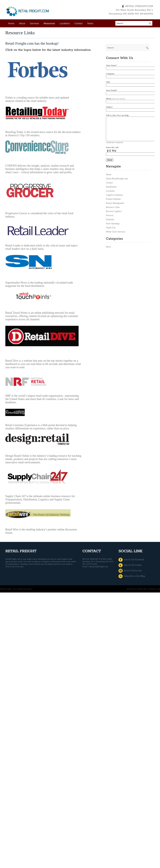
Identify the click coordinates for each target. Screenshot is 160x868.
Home (11, 23)
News (90, 23)
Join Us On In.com (130, 570)
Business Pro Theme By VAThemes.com (143, 589)
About (22, 23)
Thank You (111, 232)
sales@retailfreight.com (98, 566)
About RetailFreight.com (117, 183)
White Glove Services (116, 236)
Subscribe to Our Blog (132, 576)
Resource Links (113, 212)
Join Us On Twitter (130, 565)
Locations (65, 23)
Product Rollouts (113, 204)
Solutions (110, 224)
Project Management (115, 208)
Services (34, 23)
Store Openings (113, 228)
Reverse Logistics (114, 216)
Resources (49, 23)
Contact (79, 23)
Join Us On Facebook (131, 559)
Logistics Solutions (114, 200)
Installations (111, 192)
